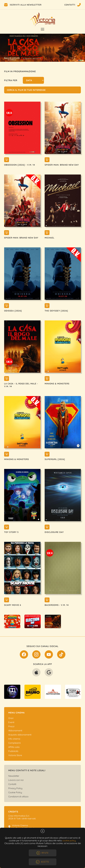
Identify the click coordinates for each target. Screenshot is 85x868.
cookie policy (69, 840)
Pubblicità (13, 751)
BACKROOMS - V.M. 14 (57, 605)
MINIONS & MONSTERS (57, 384)
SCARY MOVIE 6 (13, 605)
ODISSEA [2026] (13, 311)
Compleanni (14, 743)
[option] (42, 48)
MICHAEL (49, 238)
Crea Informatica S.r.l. (19, 816)
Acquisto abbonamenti (20, 735)
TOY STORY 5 (11, 532)
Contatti (12, 784)
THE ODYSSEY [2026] (56, 311)
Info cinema (14, 739)
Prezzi (11, 726)
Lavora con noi (16, 780)
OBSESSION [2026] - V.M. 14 (20, 165)
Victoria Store (15, 755)
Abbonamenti (15, 730)
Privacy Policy (15, 788)
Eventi (11, 722)
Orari (11, 718)
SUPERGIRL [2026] (55, 459)
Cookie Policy (15, 792)
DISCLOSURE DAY (54, 532)
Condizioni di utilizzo (18, 796)
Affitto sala (14, 747)
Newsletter (14, 776)
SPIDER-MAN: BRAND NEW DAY (62, 165)
